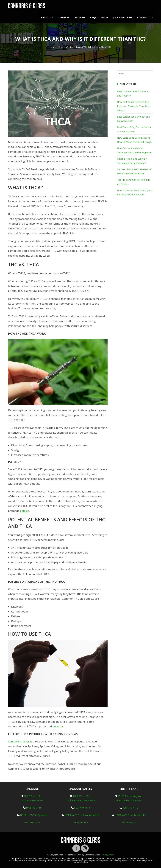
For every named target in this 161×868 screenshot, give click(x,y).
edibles (25, 511)
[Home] (53, 47)
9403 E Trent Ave (82, 796)
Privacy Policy (108, 855)
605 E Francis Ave (33, 796)
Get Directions (32, 822)
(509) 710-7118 (33, 808)
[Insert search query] (135, 74)
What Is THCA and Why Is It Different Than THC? (89, 47)
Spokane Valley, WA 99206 (81, 800)
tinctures (58, 726)
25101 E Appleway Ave (130, 796)
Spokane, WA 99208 (32, 800)
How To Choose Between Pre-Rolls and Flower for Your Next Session (134, 106)
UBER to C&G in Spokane (34, 815)
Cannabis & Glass (19, 741)
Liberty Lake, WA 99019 (129, 800)
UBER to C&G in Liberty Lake (130, 815)
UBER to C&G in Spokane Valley (82, 815)
